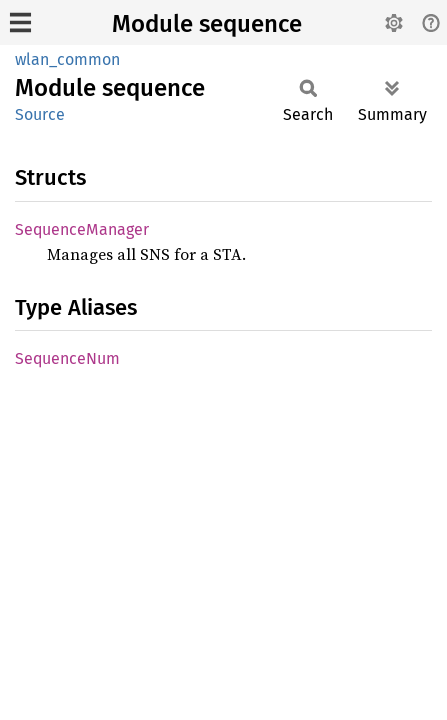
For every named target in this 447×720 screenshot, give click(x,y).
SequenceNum (67, 358)
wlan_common (67, 59)
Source (40, 114)
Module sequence (207, 24)
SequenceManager (82, 229)
